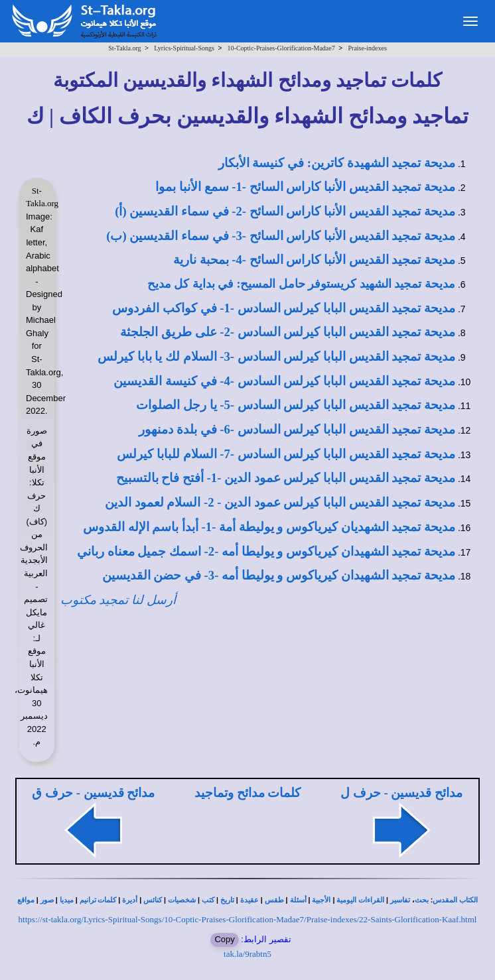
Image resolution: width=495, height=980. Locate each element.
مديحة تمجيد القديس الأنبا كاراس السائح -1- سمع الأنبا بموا (305, 187)
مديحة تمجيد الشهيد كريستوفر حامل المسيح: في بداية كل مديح (302, 284)
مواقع (26, 900)
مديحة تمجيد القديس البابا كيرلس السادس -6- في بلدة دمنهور (297, 429)
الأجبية (321, 900)
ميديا (67, 900)
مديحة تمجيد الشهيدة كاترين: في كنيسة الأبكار (337, 163)
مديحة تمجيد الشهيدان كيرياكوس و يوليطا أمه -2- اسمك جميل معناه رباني (266, 551)
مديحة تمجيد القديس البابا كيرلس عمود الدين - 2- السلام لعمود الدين (280, 502)
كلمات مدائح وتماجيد (247, 793)
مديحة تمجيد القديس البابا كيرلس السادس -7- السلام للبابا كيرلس (286, 454)
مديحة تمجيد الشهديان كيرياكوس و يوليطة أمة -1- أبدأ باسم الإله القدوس (269, 527)
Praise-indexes (368, 48)
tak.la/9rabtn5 (247, 954)
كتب (208, 900)
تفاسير (400, 900)
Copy (224, 939)
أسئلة (298, 900)
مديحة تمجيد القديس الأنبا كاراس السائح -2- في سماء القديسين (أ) (285, 211)
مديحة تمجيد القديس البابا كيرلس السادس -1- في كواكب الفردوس (284, 308)
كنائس (153, 900)
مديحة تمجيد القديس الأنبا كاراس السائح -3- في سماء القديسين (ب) (281, 236)
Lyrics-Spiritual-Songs (184, 48)
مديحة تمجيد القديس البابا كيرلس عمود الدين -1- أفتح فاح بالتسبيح (286, 478)
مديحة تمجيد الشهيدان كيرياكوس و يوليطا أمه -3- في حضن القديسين (279, 575)
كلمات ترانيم (98, 900)
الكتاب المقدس (455, 900)
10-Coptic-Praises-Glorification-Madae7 (281, 48)
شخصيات (182, 900)
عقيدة (249, 900)
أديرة (130, 900)
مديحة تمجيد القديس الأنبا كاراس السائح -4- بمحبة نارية (314, 260)
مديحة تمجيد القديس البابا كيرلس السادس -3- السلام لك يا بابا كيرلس (276, 356)
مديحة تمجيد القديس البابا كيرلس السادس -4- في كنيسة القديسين (284, 381)
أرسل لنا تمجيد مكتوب (118, 600)
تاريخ (227, 900)
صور (47, 900)
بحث (422, 900)
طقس (274, 900)
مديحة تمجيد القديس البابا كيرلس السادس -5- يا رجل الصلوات (296, 405)
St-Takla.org (124, 48)
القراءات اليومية (360, 900)
